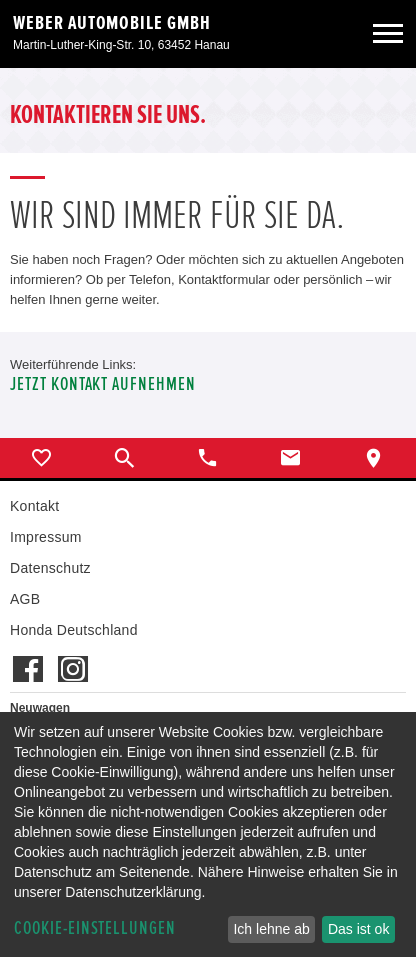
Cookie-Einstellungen (95, 928)
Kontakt (34, 506)
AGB (25, 599)
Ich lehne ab (271, 929)
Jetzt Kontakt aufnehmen (103, 384)
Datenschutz (50, 568)
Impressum (46, 537)
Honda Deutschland (74, 630)
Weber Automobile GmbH (112, 23)
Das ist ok (358, 929)
